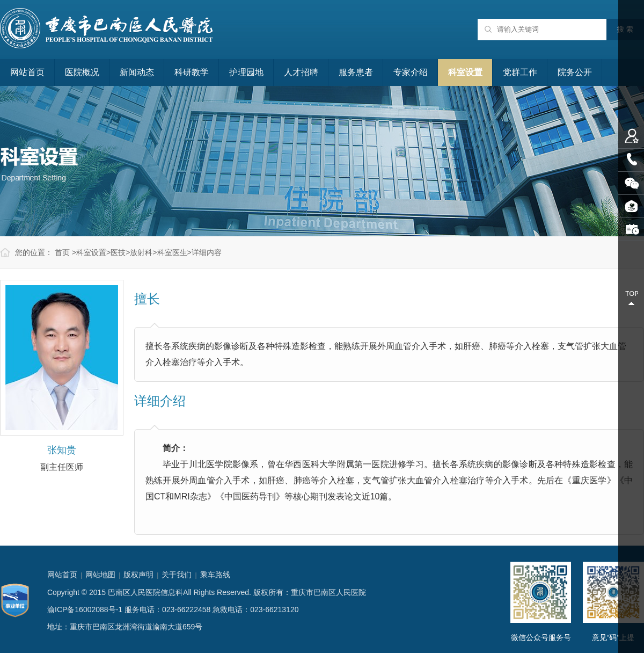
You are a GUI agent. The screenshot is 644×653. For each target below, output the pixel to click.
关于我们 (177, 575)
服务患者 (356, 72)
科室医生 (172, 252)
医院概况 (82, 72)
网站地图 (100, 575)
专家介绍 (411, 72)
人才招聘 (301, 72)
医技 (118, 252)
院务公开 (575, 72)
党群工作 (520, 72)
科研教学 (192, 72)
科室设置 (465, 72)
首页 (62, 252)
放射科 (141, 252)
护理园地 (246, 72)
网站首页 (27, 72)
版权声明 (138, 575)
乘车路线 (215, 575)
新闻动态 (137, 72)
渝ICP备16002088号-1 (85, 610)
